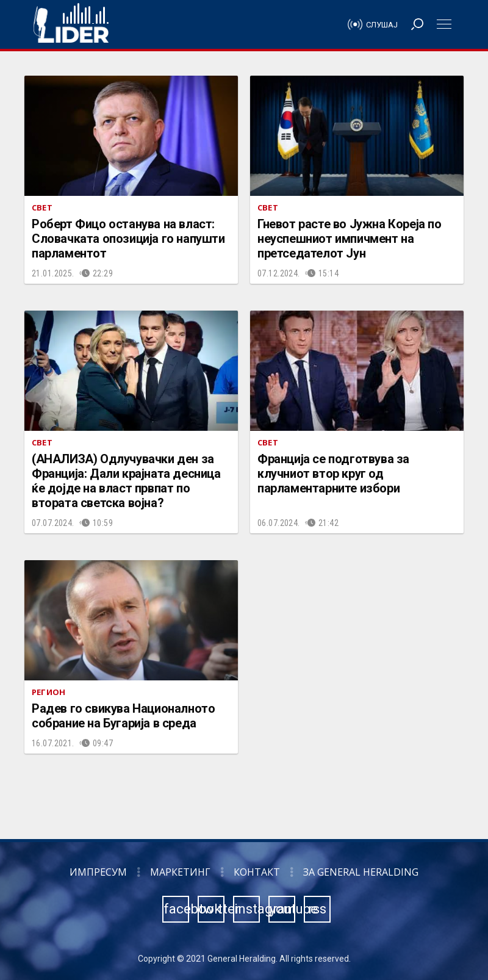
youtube (282, 909)
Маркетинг (180, 872)
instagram (247, 909)
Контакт (257, 872)
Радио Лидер (71, 24)
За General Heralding (361, 872)
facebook (176, 909)
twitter (212, 909)
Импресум (98, 872)
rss (317, 909)
